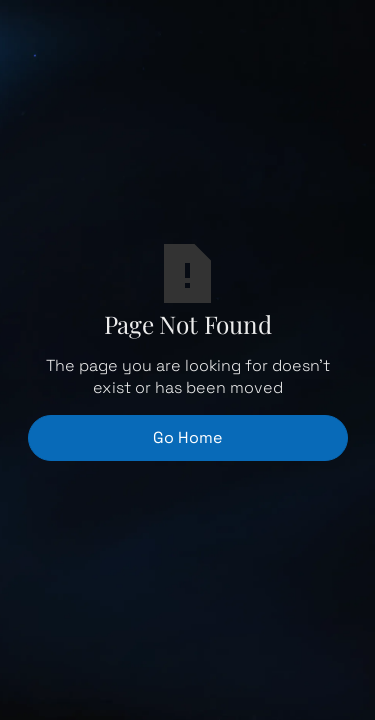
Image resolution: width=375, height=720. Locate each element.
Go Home (187, 437)
